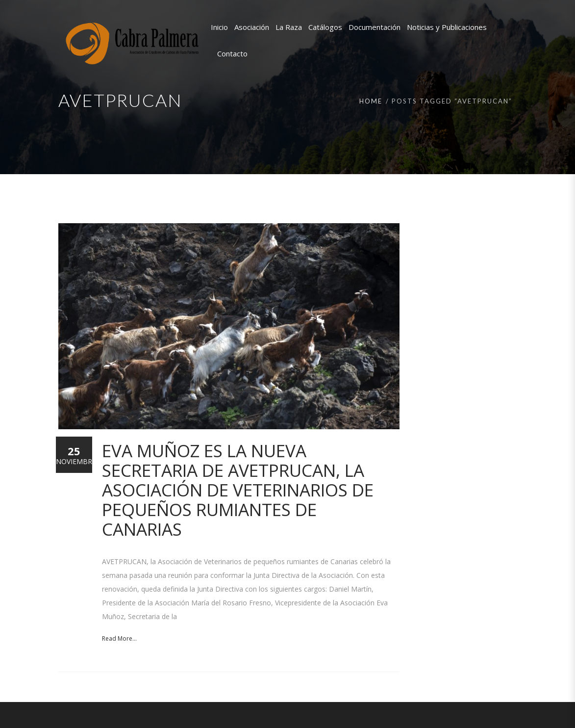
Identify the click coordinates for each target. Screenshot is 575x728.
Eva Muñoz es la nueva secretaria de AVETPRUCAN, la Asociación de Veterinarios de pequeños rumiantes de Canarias (238, 490)
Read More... (119, 638)
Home (371, 101)
